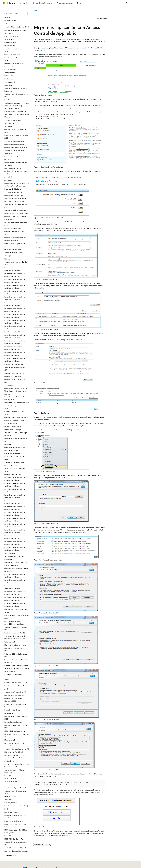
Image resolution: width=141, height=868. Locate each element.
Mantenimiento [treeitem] (10, 46)
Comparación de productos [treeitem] (14, 195)
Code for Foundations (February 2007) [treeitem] (15, 413)
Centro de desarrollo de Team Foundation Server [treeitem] (14, 422)
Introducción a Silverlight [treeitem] (13, 430)
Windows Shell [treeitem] (9, 33)
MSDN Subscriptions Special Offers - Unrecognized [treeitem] (17, 831)
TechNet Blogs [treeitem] (9, 385)
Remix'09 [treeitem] (7, 100)
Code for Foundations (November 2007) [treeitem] (16, 50)
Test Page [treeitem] (8, 256)
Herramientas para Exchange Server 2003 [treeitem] (16, 137)
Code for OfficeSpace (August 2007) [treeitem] (17, 27)
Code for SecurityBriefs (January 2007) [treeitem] (15, 792)
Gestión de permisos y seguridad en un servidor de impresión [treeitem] (16, 248)
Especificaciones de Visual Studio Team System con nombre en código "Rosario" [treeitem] (17, 114)
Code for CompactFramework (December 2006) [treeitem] (14, 700)
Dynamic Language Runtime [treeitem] (14, 364)
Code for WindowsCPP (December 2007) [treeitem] (16, 628)
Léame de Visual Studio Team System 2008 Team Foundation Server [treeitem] (15, 469)
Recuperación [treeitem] (9, 713)
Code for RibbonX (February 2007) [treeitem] (16, 417)
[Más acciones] (106, 11)
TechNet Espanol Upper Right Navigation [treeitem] (14, 558)
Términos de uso (110, 867)
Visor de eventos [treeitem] (10, 21)
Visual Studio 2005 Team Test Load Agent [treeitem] (16, 206)
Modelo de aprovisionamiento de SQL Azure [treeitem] (16, 164)
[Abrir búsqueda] (127, 3)
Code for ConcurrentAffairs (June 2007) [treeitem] (15, 843)
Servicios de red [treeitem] (10, 39)
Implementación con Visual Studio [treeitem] (16, 213)
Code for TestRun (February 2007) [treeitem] (16, 683)
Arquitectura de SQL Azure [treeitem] (13, 253)
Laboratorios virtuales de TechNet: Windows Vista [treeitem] (16, 705)
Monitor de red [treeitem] (10, 740)
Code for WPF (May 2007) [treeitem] (13, 376)
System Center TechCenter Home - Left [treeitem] (16, 825)
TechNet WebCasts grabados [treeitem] (14, 141)
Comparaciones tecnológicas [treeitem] (14, 144)
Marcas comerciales (125, 867)
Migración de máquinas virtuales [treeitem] (15, 645)
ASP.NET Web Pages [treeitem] (11, 565)
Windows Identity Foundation (77, 48)
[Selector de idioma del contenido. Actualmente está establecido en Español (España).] (11, 862)
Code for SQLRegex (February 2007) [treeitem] (17, 749)
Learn (35, 10)
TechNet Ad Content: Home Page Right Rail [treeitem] (16, 434)
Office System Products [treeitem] (12, 55)
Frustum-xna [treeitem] (9, 79)
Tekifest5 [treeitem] (7, 612)
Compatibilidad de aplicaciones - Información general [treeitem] (15, 449)
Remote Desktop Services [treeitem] (13, 722)
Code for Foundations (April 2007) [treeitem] (16, 147)
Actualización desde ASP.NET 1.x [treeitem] (15, 463)
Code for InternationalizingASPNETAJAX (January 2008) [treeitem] (15, 397)
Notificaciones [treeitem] (9, 761)
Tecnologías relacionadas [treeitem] (13, 120)
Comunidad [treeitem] (8, 85)
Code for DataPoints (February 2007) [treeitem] (17, 237)
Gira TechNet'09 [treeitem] (10, 82)
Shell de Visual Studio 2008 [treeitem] (14, 64)
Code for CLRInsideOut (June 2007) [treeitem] (16, 210)
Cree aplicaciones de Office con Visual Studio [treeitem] (15, 771)
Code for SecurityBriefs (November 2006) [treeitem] (16, 95)
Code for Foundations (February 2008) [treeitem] (15, 233)
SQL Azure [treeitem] (8, 126)
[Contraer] (27, 9)
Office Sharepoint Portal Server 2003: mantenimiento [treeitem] (14, 623)
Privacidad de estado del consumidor (88, 867)
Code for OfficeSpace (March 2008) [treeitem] (16, 609)
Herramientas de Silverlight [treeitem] (13, 821)
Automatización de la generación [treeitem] (15, 24)
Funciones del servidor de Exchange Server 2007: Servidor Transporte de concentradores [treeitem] (17, 668)
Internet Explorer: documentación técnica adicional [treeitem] (16, 777)
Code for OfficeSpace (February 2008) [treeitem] (15, 381)
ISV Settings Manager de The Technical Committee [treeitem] (14, 744)
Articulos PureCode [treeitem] (11, 782)
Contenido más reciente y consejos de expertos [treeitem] (16, 570)
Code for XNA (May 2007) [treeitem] (13, 474)
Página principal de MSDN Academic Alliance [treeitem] (17, 735)
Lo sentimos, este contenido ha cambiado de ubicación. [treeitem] (15, 269)
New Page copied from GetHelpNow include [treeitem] (17, 617)
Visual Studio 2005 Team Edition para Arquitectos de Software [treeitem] (15, 200)
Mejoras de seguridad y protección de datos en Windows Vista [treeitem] (16, 757)
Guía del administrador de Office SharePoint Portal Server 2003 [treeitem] (15, 637)
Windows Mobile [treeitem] (10, 43)
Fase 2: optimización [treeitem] (11, 812)
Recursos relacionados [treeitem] (12, 67)
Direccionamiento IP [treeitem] (11, 36)
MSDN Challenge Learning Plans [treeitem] (15, 731)
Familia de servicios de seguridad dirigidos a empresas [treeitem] (15, 817)
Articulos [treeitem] (7, 785)
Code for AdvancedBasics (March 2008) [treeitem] (16, 718)
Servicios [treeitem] (7, 18)
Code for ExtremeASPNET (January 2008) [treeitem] (16, 59)
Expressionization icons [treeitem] (12, 710)
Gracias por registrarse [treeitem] (12, 453)
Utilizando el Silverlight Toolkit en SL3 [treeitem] (16, 655)
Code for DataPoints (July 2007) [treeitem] (15, 692)
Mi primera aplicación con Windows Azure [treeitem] (16, 224)
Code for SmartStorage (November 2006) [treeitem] (16, 727)
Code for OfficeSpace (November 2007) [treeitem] (16, 131)
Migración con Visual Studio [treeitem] (14, 752)
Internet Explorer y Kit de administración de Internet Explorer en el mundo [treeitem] (16, 171)
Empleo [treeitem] (7, 809)
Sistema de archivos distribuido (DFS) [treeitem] (15, 369)
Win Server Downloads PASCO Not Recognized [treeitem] (16, 661)
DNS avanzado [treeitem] (9, 219)
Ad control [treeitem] (8, 177)
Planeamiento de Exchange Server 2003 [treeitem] (16, 440)
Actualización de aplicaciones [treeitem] (14, 151)
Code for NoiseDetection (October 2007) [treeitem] (16, 263)
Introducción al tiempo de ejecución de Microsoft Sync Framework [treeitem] (17, 185)
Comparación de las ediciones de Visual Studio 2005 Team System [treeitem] (15, 390)
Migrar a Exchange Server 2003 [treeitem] (15, 30)
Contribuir (58, 867)
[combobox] (15, 13)
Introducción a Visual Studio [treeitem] (14, 332)
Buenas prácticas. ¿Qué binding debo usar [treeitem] (15, 158)
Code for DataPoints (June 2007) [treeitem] (15, 695)
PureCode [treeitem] (8, 444)
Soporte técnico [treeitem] (10, 553)
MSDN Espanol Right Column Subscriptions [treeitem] (14, 798)
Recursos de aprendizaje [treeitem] (13, 426)
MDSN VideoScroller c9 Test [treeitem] (14, 839)
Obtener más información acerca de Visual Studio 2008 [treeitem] (17, 765)
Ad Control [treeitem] (8, 689)
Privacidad (68, 867)
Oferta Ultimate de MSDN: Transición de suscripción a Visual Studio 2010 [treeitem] (16, 677)
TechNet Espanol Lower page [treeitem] (14, 192)
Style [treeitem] (6, 460)
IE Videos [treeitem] (7, 259)
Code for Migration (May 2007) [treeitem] (15, 686)
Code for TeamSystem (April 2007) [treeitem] (16, 788)
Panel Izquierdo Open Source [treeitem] (14, 456)
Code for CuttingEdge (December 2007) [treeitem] (16, 407)
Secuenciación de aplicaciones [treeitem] (15, 244)
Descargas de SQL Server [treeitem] (13, 189)
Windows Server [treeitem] (10, 123)
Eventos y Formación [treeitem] (11, 803)
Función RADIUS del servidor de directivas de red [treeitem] (15, 71)
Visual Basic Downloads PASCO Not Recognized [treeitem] (16, 90)
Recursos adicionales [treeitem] (11, 241)
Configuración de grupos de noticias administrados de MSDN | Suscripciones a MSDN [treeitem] (17, 106)
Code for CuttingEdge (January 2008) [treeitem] (15, 650)
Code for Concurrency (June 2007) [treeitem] (16, 806)
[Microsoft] (4, 3)
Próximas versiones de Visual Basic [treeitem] (16, 633)
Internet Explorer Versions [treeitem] (13, 836)
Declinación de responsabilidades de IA (16, 867)
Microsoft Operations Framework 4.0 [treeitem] (17, 403)
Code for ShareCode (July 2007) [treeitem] (15, 373)
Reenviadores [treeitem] (9, 76)
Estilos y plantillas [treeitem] (10, 642)
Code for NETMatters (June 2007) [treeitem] (16, 216)
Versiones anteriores (38, 867)
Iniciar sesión (134, 3)
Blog (49, 867)
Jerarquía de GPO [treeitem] (10, 154)
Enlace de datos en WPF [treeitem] (13, 228)
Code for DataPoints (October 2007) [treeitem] (17, 562)
